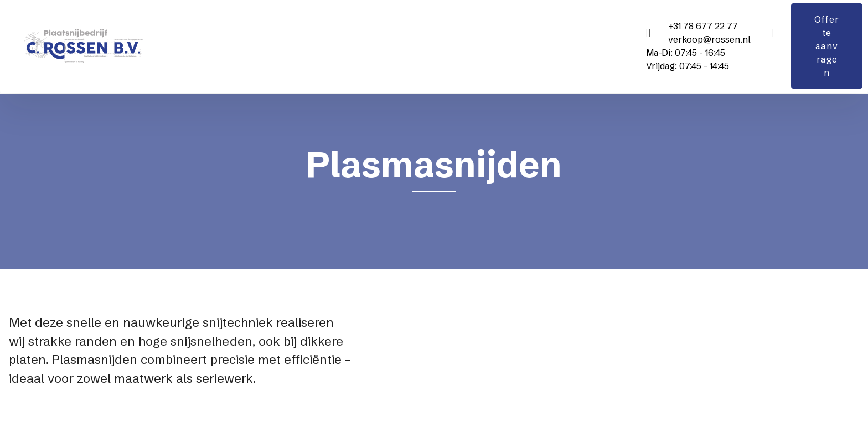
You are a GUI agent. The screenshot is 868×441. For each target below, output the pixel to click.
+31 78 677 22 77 (703, 26)
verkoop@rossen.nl (709, 39)
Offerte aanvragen (827, 46)
